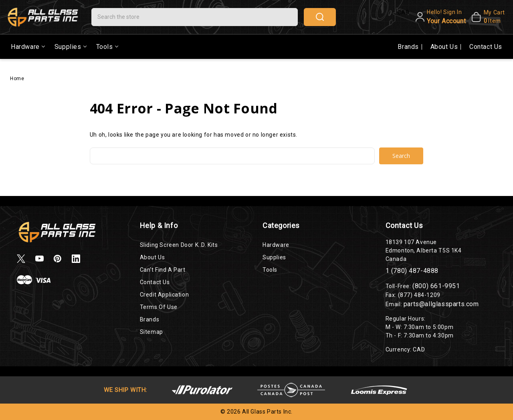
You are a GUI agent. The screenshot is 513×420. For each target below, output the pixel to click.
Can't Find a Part (163, 270)
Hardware (28, 47)
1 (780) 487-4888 (412, 271)
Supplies (71, 47)
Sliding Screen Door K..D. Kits (179, 245)
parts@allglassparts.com (441, 304)
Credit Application (165, 295)
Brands (409, 47)
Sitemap (151, 332)
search (320, 17)
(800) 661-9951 (436, 286)
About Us (445, 47)
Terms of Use (159, 307)
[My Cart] (487, 17)
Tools (107, 47)
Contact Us (486, 47)
